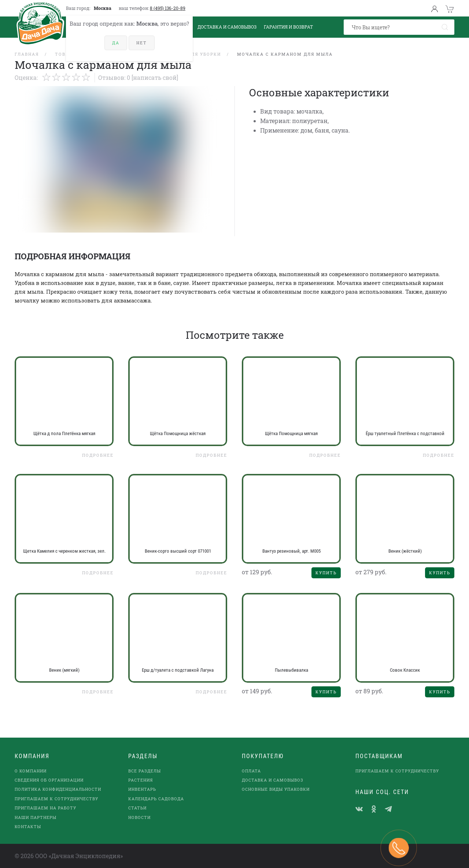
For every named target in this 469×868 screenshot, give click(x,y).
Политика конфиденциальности (58, 789)
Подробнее (98, 455)
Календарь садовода (156, 799)
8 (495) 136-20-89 (168, 8)
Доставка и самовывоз (273, 780)
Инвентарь (142, 789)
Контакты (28, 826)
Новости (139, 817)
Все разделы (145, 771)
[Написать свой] (155, 77)
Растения (141, 780)
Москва (103, 8)
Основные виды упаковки (276, 789)
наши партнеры (36, 817)
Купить (326, 573)
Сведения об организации (49, 780)
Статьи (137, 808)
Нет (142, 43)
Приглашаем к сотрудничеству (56, 799)
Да (116, 43)
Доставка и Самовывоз (227, 27)
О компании (31, 771)
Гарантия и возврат (288, 27)
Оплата (251, 771)
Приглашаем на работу (45, 808)
